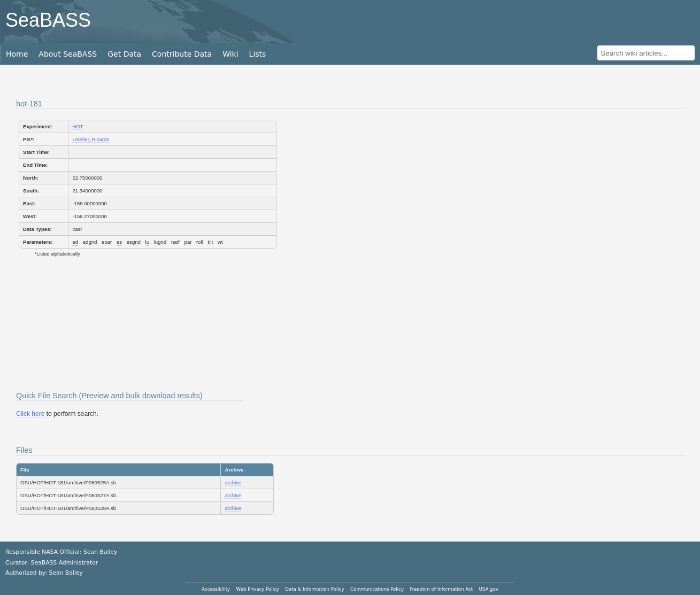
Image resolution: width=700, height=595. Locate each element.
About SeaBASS (68, 54)
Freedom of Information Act (441, 589)
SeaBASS (48, 20)
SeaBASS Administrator (65, 563)
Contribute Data (182, 54)
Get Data (124, 54)
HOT (78, 126)
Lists (258, 54)
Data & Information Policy (314, 589)
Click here (30, 414)
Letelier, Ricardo (91, 139)
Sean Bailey (66, 573)
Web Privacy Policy (258, 589)
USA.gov (489, 589)
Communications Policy (377, 589)
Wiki (230, 54)
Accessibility (216, 589)
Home (17, 54)
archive (233, 482)
